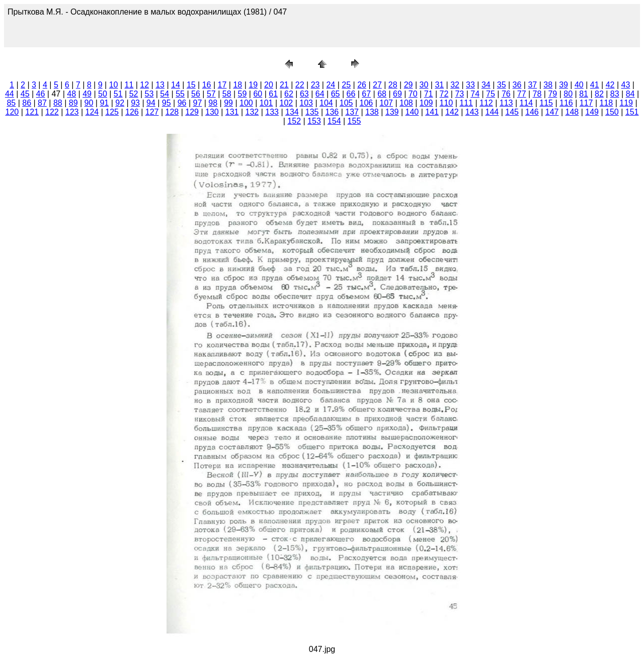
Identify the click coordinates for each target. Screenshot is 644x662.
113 (506, 103)
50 (103, 94)
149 (592, 112)
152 (294, 121)
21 (284, 85)
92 (120, 103)
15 (191, 85)
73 (459, 94)
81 (584, 94)
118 (607, 103)
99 (228, 103)
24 (331, 85)
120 (12, 112)
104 (326, 103)
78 (537, 94)
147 (552, 112)
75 (491, 94)
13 (160, 85)
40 (579, 85)
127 (152, 112)
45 (25, 94)
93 (135, 103)
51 (118, 94)
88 (58, 103)
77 (522, 94)
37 (532, 85)
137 (352, 112)
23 (315, 85)
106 (367, 103)
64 (320, 94)
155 (354, 121)
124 (92, 112)
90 (89, 103)
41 (595, 85)
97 (198, 103)
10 (114, 85)
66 (351, 94)
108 (406, 103)
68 (382, 94)
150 (612, 112)
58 (227, 94)
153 (314, 121)
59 (243, 94)
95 (167, 103)
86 (27, 103)
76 (506, 94)
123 (72, 112)
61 (273, 94)
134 (292, 112)
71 (429, 94)
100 (246, 103)
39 (563, 85)
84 (630, 94)
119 (626, 103)
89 (73, 103)
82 (599, 94)
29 (409, 85)
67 (366, 94)
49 (87, 94)
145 (512, 112)
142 (452, 112)
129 (192, 112)
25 (346, 85)
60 (258, 94)
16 (207, 85)
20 (269, 85)
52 (134, 94)
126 (132, 112)
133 (272, 112)
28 (393, 85)
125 (112, 112)
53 (149, 94)
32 (455, 85)
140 (412, 112)
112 (486, 103)
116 (566, 103)
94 (151, 103)
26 (362, 85)
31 (439, 85)
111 (466, 103)
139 (392, 112)
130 (212, 112)
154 (334, 121)
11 (129, 85)
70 (413, 94)
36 (517, 85)
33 (470, 85)
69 (397, 94)
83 (615, 94)
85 (11, 103)
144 (492, 112)
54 (165, 94)
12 (144, 85)
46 (41, 94)
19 (253, 85)
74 (475, 94)
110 (447, 103)
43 (626, 85)
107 (386, 103)
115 (546, 103)
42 (610, 85)
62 (289, 94)
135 (312, 112)
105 (346, 103)
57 (211, 94)
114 (527, 103)
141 (432, 112)
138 (372, 112)
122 (52, 112)
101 (266, 103)
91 (104, 103)
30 (424, 85)
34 (486, 85)
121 (32, 112)
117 (586, 103)
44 (10, 94)
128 (172, 112)
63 (304, 94)
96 (182, 103)
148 (572, 112)
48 (71, 94)
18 (237, 85)
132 (252, 112)
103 (306, 103)
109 (426, 103)
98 (213, 103)
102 (287, 103)
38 (548, 85)
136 (332, 112)
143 (472, 112)
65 (336, 94)
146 (532, 112)
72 (444, 94)
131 (232, 112)
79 (552, 94)
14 (176, 85)
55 (180, 94)
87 (42, 103)
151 (632, 112)
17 (222, 85)
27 (377, 85)
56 (196, 94)
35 (502, 85)
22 (300, 85)
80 (568, 94)
